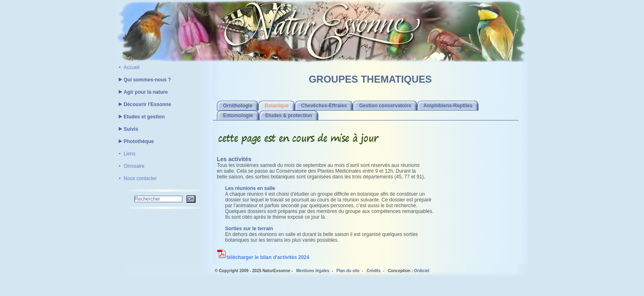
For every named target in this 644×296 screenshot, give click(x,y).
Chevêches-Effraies (324, 106)
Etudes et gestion (140, 117)
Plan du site (348, 271)
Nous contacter (140, 178)
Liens (130, 154)
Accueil (132, 67)
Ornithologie (238, 106)
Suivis (127, 129)
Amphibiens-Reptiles (448, 106)
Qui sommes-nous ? (144, 80)
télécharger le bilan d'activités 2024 (263, 257)
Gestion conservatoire (385, 106)
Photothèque (135, 141)
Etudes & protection (289, 116)
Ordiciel (422, 271)
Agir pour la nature (142, 92)
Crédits (373, 271)
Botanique (277, 106)
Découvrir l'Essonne (144, 104)
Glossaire (134, 166)
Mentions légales (313, 271)
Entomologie (238, 116)
